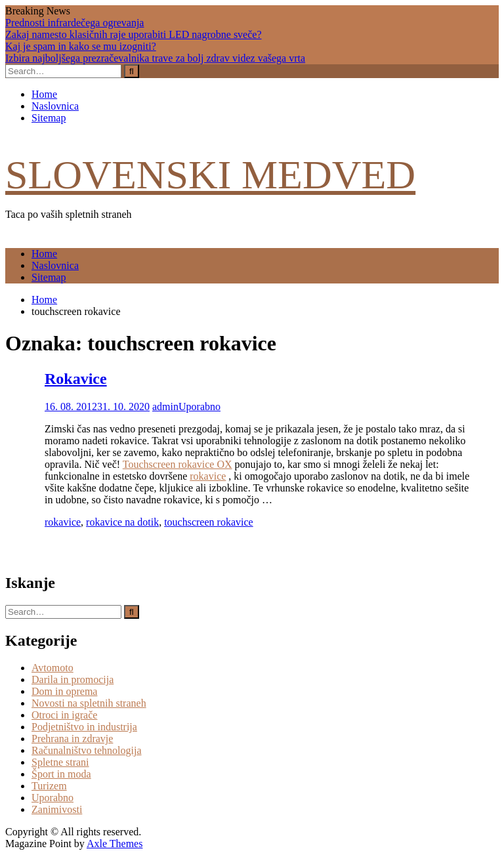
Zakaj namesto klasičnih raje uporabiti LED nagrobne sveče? (134, 34)
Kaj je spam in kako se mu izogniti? (81, 46)
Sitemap (49, 118)
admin (165, 407)
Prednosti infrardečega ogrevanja (74, 23)
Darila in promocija (73, 679)
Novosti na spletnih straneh (89, 703)
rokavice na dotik (122, 522)
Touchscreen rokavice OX (178, 464)
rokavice (208, 476)
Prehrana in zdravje (72, 739)
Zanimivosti (57, 809)
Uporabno (199, 407)
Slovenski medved (210, 175)
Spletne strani (60, 762)
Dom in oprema (64, 691)
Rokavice (76, 379)
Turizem (49, 786)
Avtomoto (52, 668)
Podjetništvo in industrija (84, 727)
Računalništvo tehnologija (87, 750)
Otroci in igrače (64, 715)
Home (44, 94)
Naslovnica (55, 106)
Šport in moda (61, 774)
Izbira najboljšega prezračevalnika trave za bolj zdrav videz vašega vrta (155, 58)
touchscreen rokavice (208, 522)
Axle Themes (115, 844)
